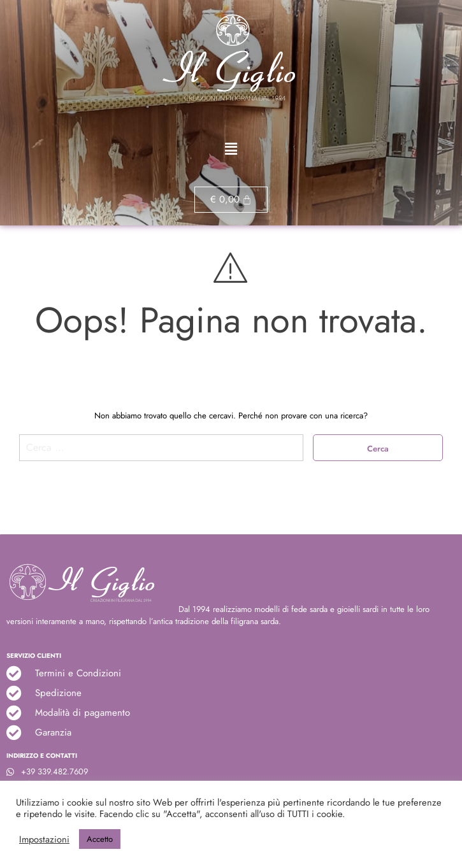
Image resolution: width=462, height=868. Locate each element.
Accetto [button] (100, 839)
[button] (231, 149)
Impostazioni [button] (44, 839)
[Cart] (231, 200)
